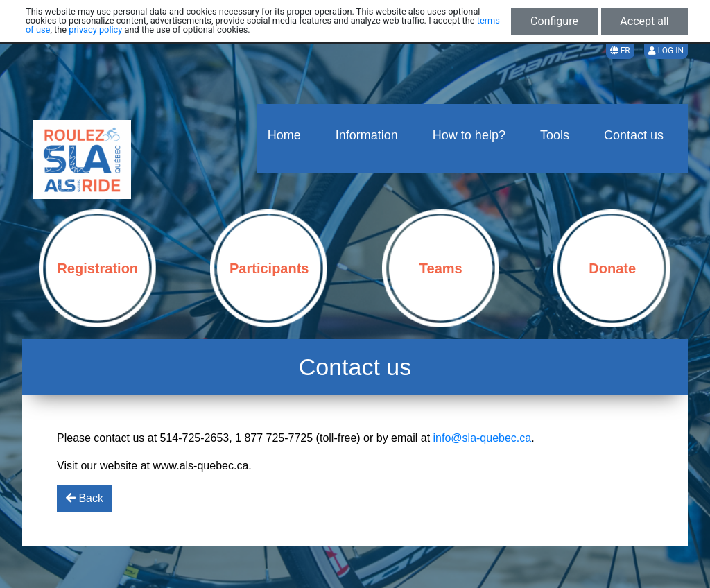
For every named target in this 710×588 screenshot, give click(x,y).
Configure (554, 21)
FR (620, 51)
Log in (666, 51)
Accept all (644, 21)
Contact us (634, 135)
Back (85, 498)
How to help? (469, 135)
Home (284, 135)
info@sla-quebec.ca (483, 438)
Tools (555, 135)
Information (367, 135)
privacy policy (95, 29)
